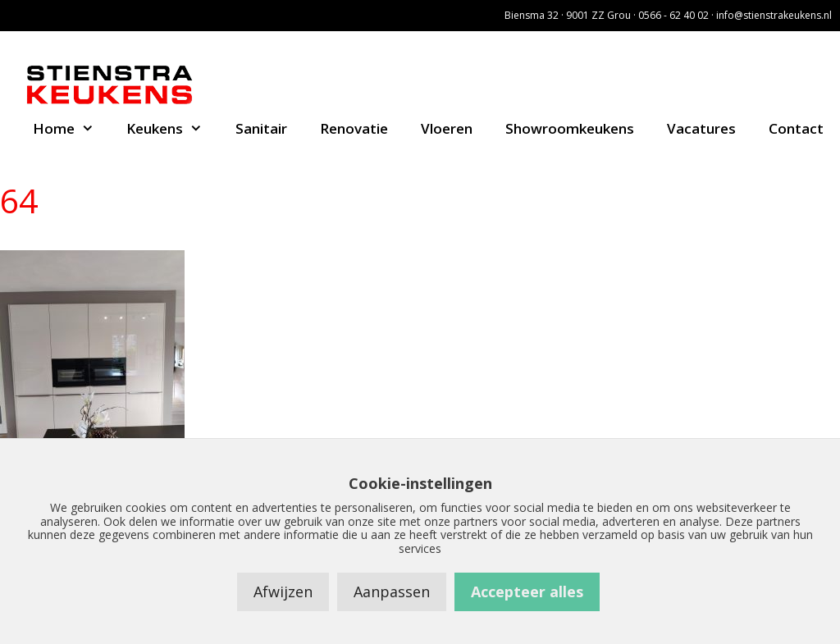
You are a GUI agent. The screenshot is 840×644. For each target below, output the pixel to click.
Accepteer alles (527, 591)
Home (72, 128)
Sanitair (261, 128)
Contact (796, 128)
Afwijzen (283, 591)
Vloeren (447, 128)
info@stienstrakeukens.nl (774, 15)
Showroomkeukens (570, 128)
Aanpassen (392, 591)
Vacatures (701, 128)
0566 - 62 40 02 (673, 15)
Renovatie (354, 128)
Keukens (173, 128)
